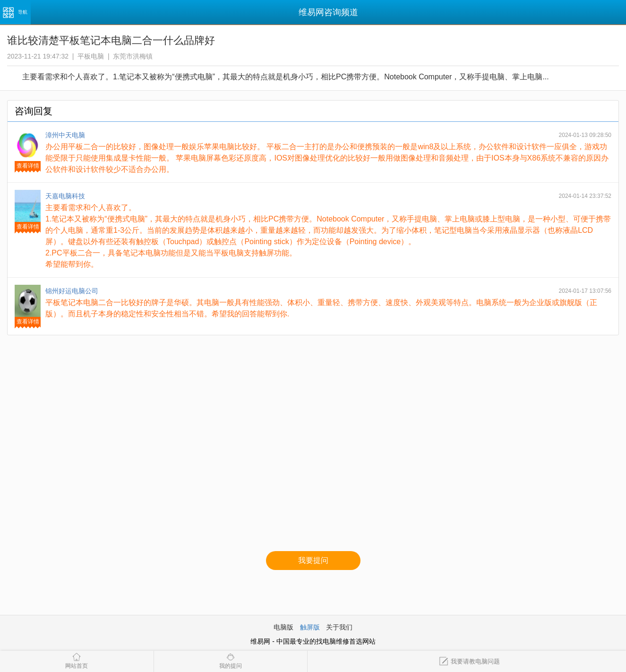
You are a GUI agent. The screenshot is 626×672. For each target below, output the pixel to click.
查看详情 (28, 166)
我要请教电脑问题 (469, 661)
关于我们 (339, 627)
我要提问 (313, 560)
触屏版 (310, 627)
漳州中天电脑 (65, 135)
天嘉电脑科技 (65, 196)
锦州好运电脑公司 (72, 291)
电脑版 (283, 627)
